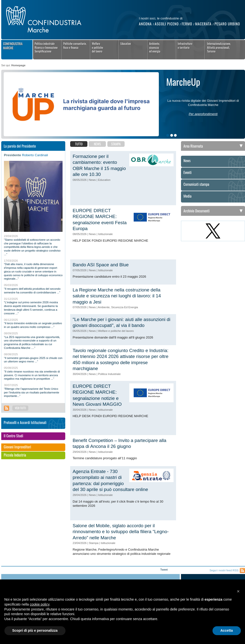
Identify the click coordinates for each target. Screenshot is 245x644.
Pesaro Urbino (227, 24)
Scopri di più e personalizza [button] (35, 630)
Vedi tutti (20, 408)
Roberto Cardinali (35, 155)
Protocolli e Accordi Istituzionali (25, 423)
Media (188, 196)
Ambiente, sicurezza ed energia (155, 47)
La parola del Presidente (20, 146)
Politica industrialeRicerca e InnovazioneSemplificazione (46, 47)
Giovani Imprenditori (17, 447)
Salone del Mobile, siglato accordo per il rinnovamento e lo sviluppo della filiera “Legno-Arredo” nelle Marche (121, 532)
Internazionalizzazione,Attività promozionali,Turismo (219, 47)
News (97, 144)
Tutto (79, 144)
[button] (238, 591)
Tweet (164, 570)
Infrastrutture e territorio (185, 45)
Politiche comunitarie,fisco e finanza (75, 45)
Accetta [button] (227, 630)
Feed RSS (7, 408)
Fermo (187, 24)
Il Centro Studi (13, 436)
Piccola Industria (15, 455)
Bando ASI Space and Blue (101, 265)
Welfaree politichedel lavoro (98, 47)
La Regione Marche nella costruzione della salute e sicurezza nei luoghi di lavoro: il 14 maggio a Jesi (117, 296)
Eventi (188, 172)
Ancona (145, 24)
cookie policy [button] (40, 604)
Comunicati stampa (196, 184)
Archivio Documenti (196, 211)
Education (126, 43)
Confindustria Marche (13, 46)
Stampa (116, 144)
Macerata (203, 24)
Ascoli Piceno (167, 24)
